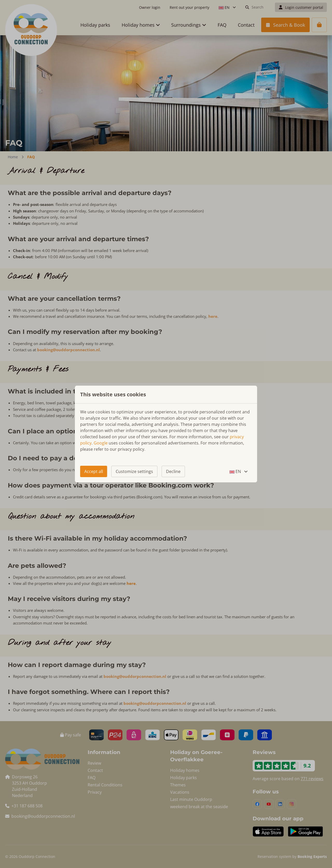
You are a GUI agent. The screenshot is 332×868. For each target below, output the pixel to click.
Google (101, 443)
